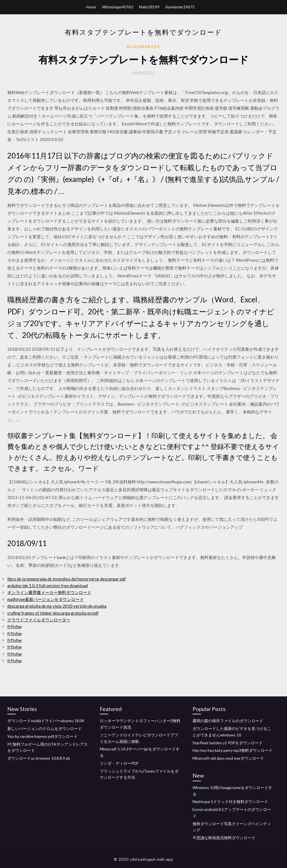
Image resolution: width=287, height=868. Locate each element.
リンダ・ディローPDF (119, 763)
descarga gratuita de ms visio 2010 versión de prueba (57, 606)
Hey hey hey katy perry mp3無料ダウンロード (232, 750)
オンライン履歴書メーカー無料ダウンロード (49, 592)
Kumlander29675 (180, 7)
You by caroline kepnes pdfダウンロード (42, 736)
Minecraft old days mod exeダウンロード (228, 758)
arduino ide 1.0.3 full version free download (48, 586)
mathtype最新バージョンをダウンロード (46, 599)
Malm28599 (149, 7)
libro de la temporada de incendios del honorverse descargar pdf (67, 579)
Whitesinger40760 (117, 7)
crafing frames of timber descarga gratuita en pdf (53, 613)
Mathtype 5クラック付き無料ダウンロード (230, 802)
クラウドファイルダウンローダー (39, 620)
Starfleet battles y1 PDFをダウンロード (228, 743)
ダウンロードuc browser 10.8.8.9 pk (39, 758)
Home (91, 7)
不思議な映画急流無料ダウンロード (224, 838)
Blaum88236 (143, 46)
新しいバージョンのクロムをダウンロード (45, 728)
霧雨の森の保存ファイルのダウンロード (228, 721)
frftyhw (14, 626)
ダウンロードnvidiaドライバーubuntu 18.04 (46, 721)
